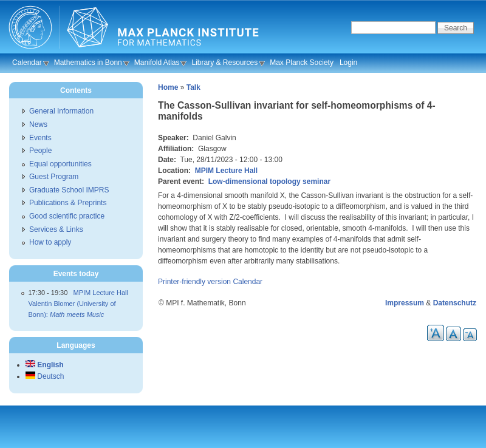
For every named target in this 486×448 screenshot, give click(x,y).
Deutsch (45, 376)
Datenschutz (455, 303)
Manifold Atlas (157, 63)
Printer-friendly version (194, 282)
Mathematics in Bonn (88, 63)
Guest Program (54, 177)
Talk (193, 87)
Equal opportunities (60, 164)
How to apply (50, 242)
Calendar (27, 63)
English (45, 365)
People (40, 151)
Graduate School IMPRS (69, 190)
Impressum (405, 303)
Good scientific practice (67, 216)
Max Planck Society (302, 63)
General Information (61, 111)
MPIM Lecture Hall (226, 171)
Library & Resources (224, 63)
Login (348, 63)
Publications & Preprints (68, 203)
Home (168, 87)
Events (40, 138)
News (38, 124)
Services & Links (56, 229)
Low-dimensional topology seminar (269, 182)
